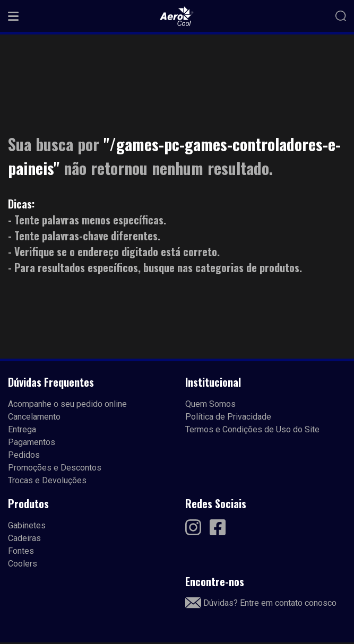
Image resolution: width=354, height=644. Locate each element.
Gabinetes (27, 525)
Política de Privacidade (228, 417)
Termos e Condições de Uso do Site (252, 429)
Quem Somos (210, 404)
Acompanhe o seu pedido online (67, 404)
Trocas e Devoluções (47, 480)
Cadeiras (24, 538)
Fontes (21, 551)
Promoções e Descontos (55, 468)
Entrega (22, 429)
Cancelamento (34, 417)
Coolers (23, 564)
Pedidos (24, 455)
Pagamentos (32, 442)
